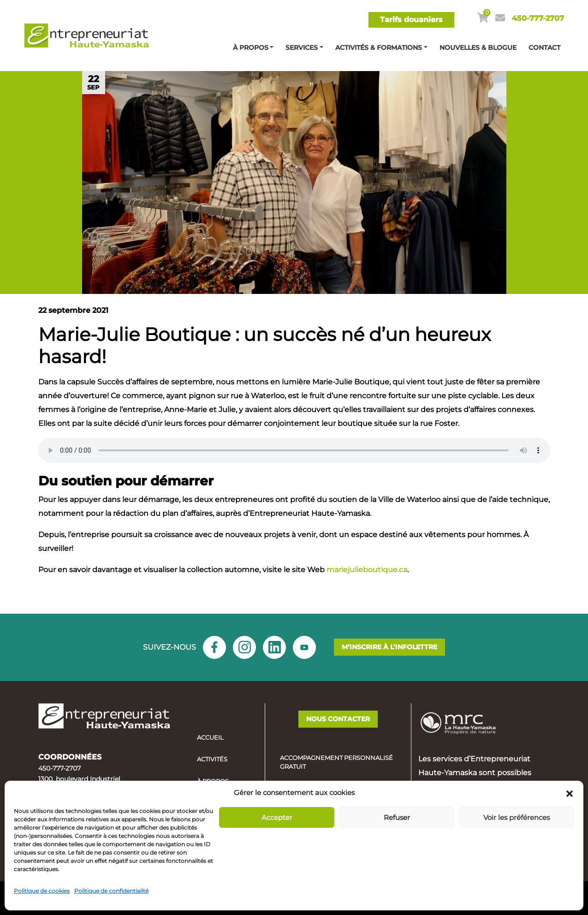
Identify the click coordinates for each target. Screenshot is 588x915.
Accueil (210, 737)
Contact (544, 48)
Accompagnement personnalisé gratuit (336, 762)
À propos (251, 48)
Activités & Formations (379, 48)
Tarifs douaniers (411, 20)
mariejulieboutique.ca (367, 570)
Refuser (397, 817)
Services (302, 48)
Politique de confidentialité (111, 891)
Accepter (277, 817)
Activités (212, 759)
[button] (570, 793)
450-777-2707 (538, 18)
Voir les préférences (517, 817)
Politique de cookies (42, 891)
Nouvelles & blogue (478, 48)
